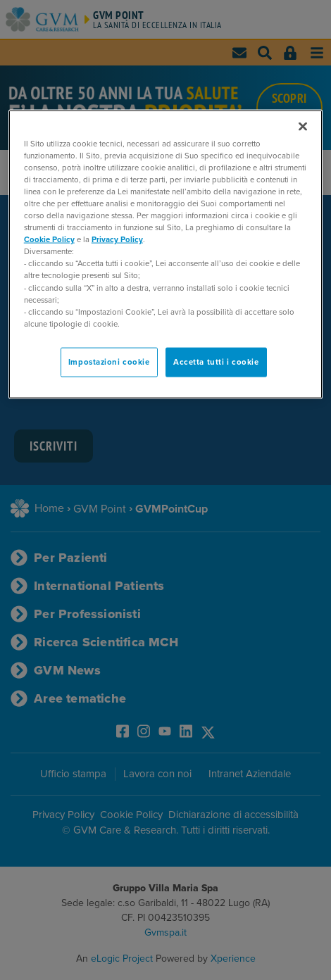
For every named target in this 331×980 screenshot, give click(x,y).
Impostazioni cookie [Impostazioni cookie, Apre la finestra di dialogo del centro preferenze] (109, 362)
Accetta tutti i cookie (216, 362)
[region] (166, 254)
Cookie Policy (49, 240)
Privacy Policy (117, 240)
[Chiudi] (303, 126)
